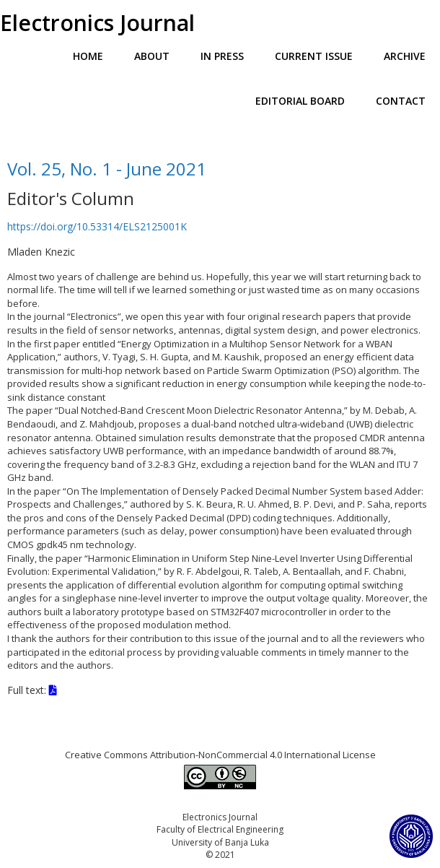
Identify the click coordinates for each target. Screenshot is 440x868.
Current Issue (314, 56)
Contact (401, 101)
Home (88, 56)
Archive (405, 56)
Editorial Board (300, 101)
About (152, 56)
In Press (222, 56)
